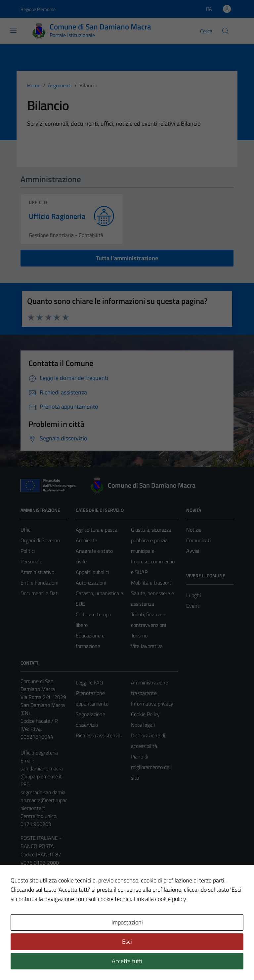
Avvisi (193, 551)
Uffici (26, 530)
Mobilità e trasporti (152, 583)
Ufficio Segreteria (39, 753)
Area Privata (34, 919)
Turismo (139, 635)
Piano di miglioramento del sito (151, 767)
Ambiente (86, 540)
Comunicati (198, 540)
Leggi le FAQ (89, 682)
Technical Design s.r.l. (65, 961)
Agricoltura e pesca (97, 530)
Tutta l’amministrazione (127, 258)
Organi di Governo (40, 540)
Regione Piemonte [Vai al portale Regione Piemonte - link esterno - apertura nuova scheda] (38, 9)
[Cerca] (226, 31)
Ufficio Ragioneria (57, 216)
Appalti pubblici (92, 572)
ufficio (38, 202)
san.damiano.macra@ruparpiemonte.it (42, 772)
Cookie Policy (145, 714)
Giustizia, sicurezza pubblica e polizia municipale (151, 540)
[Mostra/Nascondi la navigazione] (13, 30)
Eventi (193, 606)
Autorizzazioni (91, 583)
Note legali (143, 725)
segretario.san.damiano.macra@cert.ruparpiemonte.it (44, 800)
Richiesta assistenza (98, 735)
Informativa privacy (152, 704)
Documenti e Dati (40, 593)
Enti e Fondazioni (39, 583)
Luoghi (193, 595)
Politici (28, 551)
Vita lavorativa (147, 646)
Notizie (194, 530)
